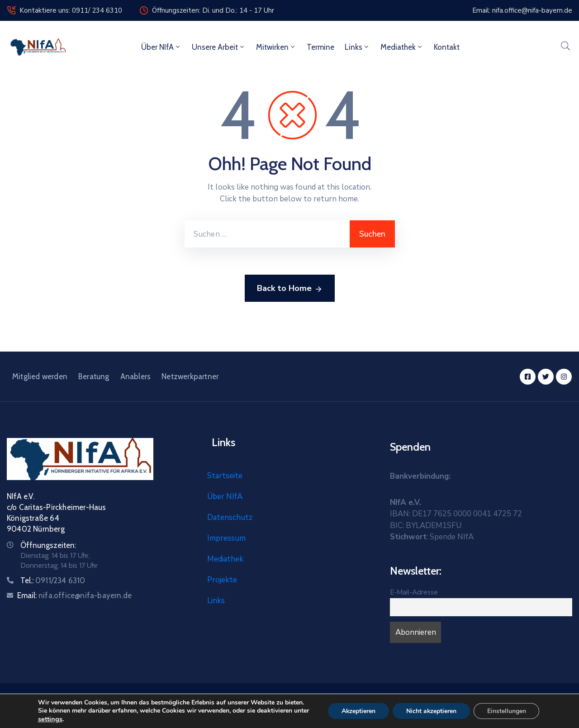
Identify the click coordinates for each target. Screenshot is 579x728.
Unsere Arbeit (219, 47)
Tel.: (53, 580)
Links (357, 47)
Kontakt (447, 47)
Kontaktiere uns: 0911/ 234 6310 (71, 10)
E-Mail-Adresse (414, 592)
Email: (74, 595)
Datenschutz (230, 517)
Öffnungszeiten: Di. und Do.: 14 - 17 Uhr (213, 10)
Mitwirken (276, 47)
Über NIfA (161, 47)
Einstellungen (507, 711)
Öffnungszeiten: (48, 545)
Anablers (136, 376)
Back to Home (290, 289)
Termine (320, 47)
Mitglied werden (40, 376)
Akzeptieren (358, 711)
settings (49, 719)
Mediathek (402, 47)
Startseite (225, 476)
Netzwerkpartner (190, 376)
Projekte (222, 580)
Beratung (94, 376)
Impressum (226, 538)
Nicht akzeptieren (432, 711)
